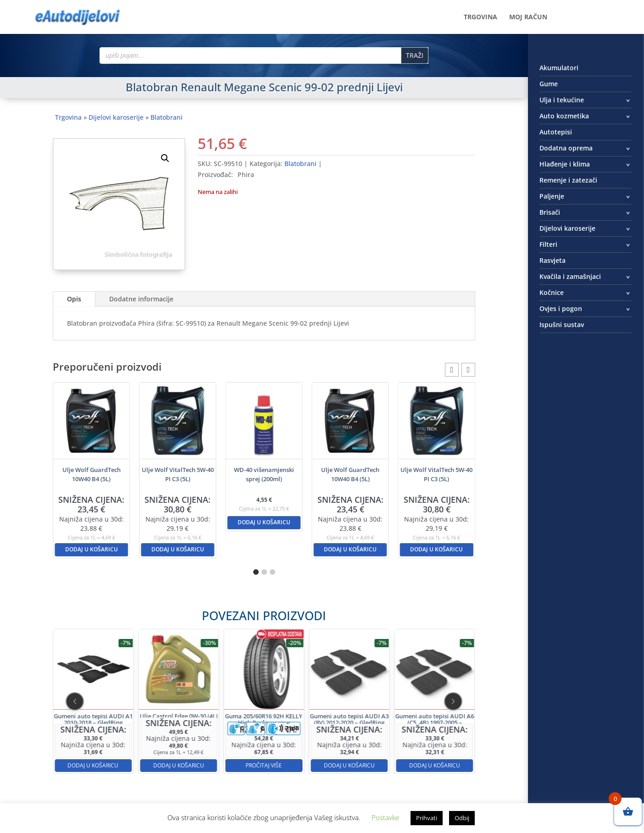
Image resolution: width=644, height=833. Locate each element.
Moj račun (528, 17)
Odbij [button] (462, 818)
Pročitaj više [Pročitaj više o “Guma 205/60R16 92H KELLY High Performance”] (264, 732)
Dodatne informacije (141, 299)
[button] (165, 158)
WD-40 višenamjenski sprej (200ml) (264, 474)
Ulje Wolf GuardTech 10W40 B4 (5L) (92, 474)
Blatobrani (167, 117)
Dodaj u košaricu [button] (92, 549)
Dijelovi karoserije (116, 117)
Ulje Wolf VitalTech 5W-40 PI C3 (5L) (178, 474)
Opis (74, 299)
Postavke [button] (385, 817)
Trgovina (480, 17)
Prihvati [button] (427, 818)
